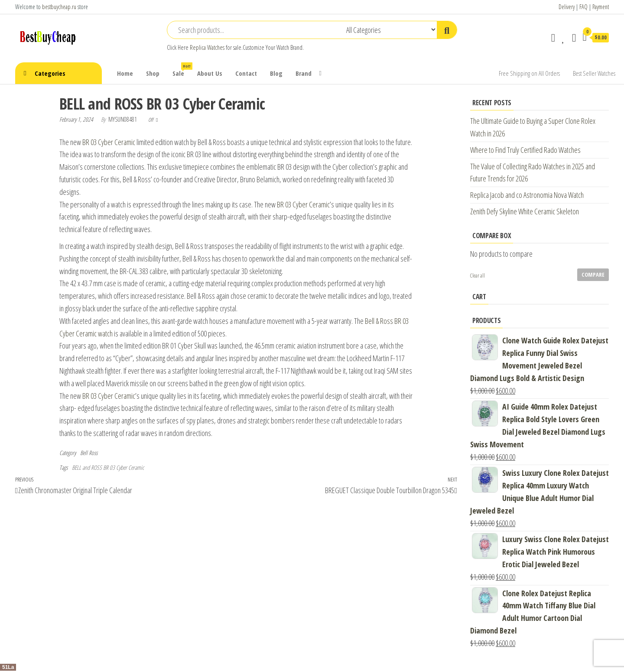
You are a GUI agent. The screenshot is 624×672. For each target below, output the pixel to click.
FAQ (583, 7)
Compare (593, 275)
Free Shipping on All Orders (529, 73)
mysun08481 (123, 119)
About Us (210, 73)
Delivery (567, 7)
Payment (601, 7)
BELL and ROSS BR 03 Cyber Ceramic (108, 467)
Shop (153, 73)
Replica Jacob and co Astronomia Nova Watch (527, 195)
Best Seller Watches (594, 73)
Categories (50, 73)
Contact (246, 73)
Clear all (478, 276)
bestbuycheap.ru (59, 7)
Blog (276, 73)
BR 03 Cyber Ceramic (109, 142)
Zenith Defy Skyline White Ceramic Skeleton (525, 211)
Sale (182, 70)
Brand (304, 73)
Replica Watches (207, 47)
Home (125, 73)
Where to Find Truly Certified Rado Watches (525, 150)
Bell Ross (89, 453)
